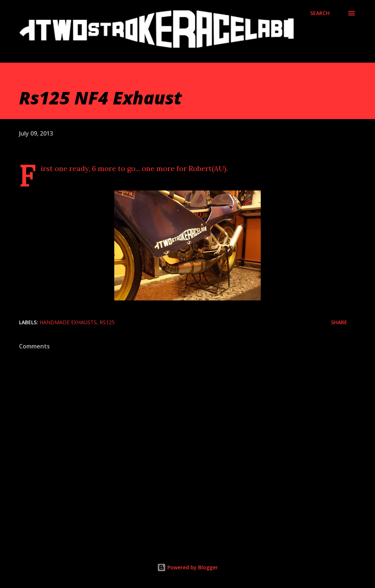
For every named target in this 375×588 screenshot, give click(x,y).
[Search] (320, 13)
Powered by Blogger (187, 567)
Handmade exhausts (68, 322)
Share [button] (339, 322)
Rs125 (107, 322)
